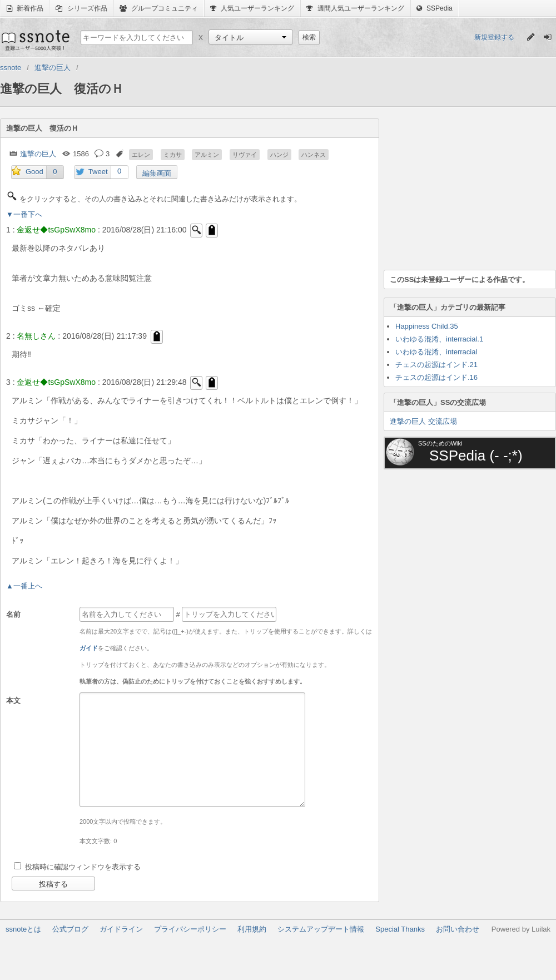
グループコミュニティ (159, 8)
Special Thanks (400, 929)
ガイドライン (121, 929)
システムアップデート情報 (321, 929)
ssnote (35, 40)
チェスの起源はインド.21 (436, 365)
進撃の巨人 (38, 154)
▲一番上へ (24, 586)
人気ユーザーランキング (252, 8)
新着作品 (25, 8)
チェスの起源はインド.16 (436, 377)
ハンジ (279, 155)
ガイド (89, 648)
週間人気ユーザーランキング (355, 8)
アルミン (207, 155)
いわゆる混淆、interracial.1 (439, 339)
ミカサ (173, 155)
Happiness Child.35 (427, 326)
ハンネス (314, 155)
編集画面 (157, 173)
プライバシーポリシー (190, 929)
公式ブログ (70, 929)
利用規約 (252, 929)
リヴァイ (245, 155)
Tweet (98, 172)
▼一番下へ (24, 214)
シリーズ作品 (81, 8)
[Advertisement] (467, 188)
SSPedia (435, 8)
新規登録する (494, 37)
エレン (141, 155)
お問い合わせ (458, 929)
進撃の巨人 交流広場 (423, 421)
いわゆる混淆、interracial (436, 352)
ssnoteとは (23, 929)
